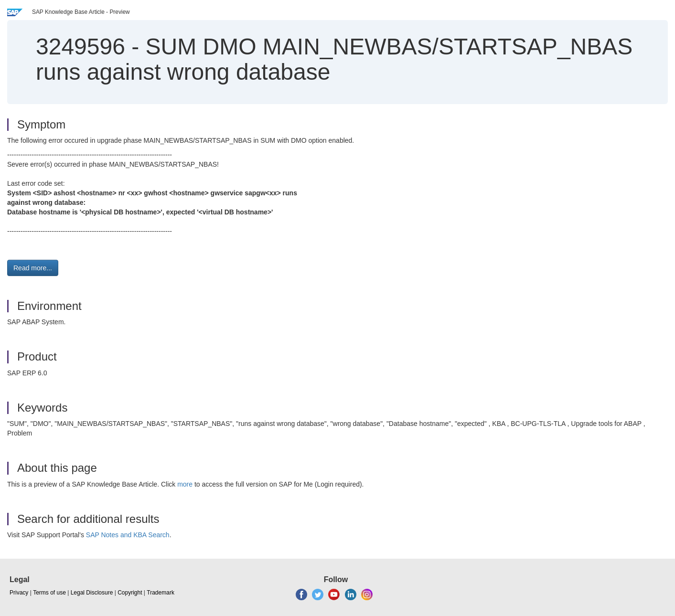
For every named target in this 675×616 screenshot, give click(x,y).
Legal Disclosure (92, 593)
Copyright (130, 593)
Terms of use (49, 593)
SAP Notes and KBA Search (128, 535)
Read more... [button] (33, 268)
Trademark (161, 593)
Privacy (19, 593)
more (185, 484)
